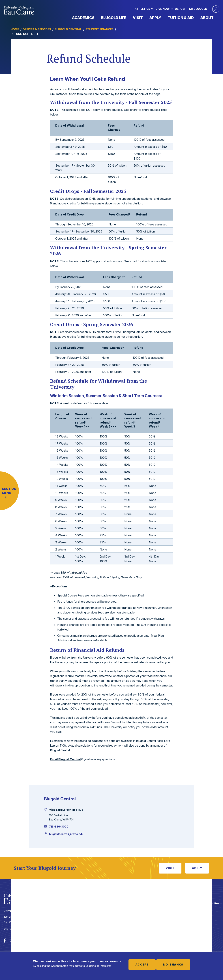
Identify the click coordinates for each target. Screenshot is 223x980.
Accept (142, 965)
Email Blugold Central (65, 759)
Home (15, 29)
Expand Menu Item (96, 18)
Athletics (142, 9)
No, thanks (173, 965)
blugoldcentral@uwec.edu (66, 834)
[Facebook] (5, 941)
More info (106, 966)
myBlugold (198, 9)
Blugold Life (114, 18)
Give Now (163, 9)
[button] (216, 9)
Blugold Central (68, 29)
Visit (138, 18)
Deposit (181, 9)
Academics (83, 18)
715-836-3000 (59, 827)
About (207, 18)
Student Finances (99, 29)
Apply (155, 18)
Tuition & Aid (181, 18)
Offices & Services (37, 29)
